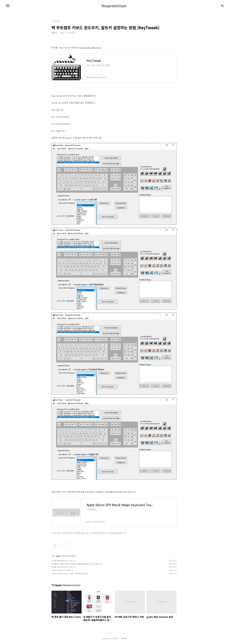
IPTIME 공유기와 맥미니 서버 (62, 567)
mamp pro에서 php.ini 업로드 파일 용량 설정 (69, 573)
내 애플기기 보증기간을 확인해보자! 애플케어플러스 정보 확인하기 (75, 564)
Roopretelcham (114, 6)
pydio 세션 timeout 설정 (61, 570)
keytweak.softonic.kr (90, 47)
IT (53, 556)
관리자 (124, 638)
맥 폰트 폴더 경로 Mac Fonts (62, 561)
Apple (58, 556)
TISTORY (115, 638)
